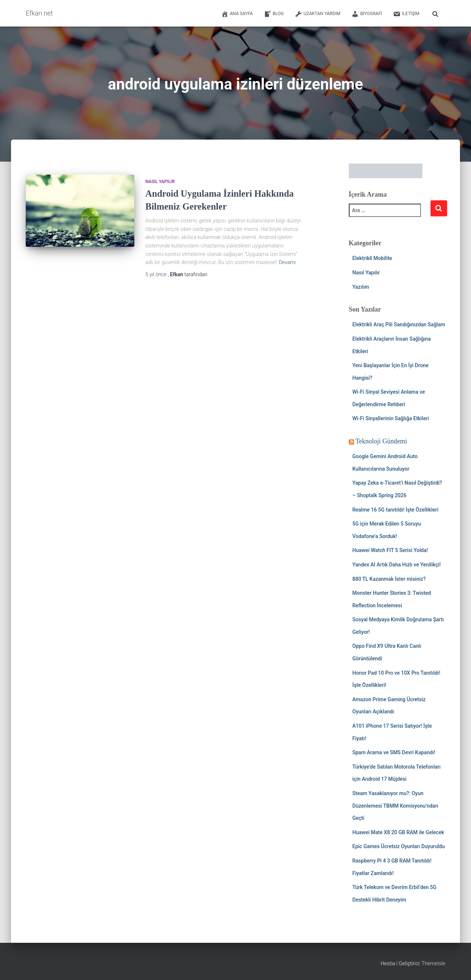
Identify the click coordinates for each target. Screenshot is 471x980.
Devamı (287, 262)
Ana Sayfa (237, 14)
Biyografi (367, 14)
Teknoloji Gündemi (381, 441)
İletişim (406, 14)
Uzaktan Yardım (318, 14)
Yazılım (361, 287)
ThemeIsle (433, 963)
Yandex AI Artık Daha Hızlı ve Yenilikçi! (397, 565)
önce (157, 274)
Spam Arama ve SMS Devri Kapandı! (394, 752)
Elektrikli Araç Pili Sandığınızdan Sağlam (399, 324)
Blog (274, 14)
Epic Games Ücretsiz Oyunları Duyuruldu (399, 846)
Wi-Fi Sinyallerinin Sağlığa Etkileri (391, 418)
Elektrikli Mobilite (372, 258)
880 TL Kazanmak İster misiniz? (389, 579)
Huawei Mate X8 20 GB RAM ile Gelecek (398, 832)
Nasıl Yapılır (160, 182)
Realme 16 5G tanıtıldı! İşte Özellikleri (396, 510)
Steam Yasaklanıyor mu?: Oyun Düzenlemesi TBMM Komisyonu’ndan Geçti (395, 806)
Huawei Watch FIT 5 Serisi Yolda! (390, 550)
